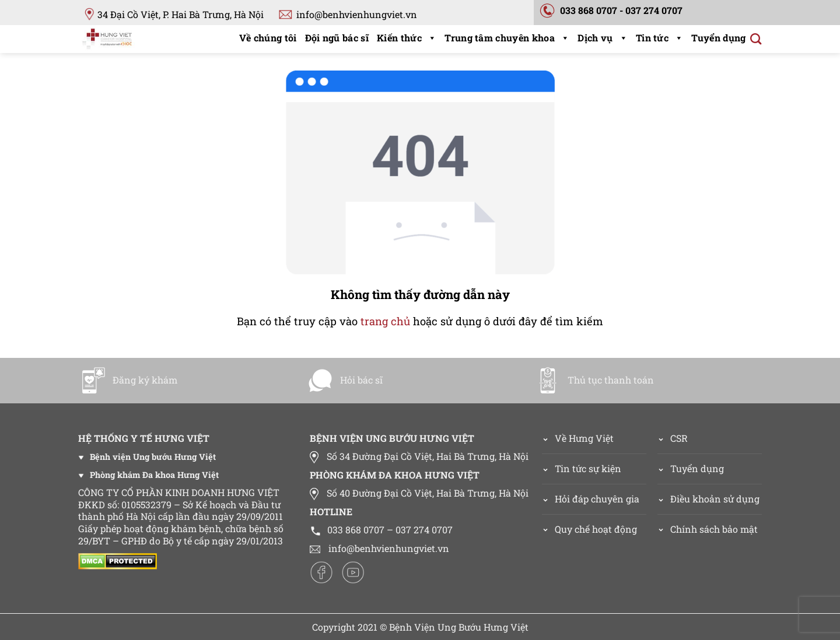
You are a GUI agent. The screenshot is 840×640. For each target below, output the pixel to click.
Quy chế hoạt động (596, 529)
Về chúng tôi (268, 38)
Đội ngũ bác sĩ (337, 38)
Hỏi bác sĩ (344, 380)
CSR (679, 438)
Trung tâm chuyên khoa (507, 38)
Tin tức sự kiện (588, 468)
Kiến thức (407, 38)
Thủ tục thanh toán (594, 380)
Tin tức (660, 38)
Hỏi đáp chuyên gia (597, 499)
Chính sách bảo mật (714, 529)
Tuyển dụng (718, 38)
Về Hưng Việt (578, 438)
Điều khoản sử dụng (715, 499)
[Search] (756, 39)
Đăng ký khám (128, 380)
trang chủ (385, 321)
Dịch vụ (603, 38)
